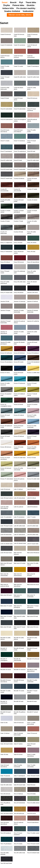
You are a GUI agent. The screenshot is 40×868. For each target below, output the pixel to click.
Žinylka (7, 5)
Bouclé (13, 2)
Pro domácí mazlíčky (26, 8)
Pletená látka (18, 5)
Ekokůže (31, 5)
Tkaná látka (31, 2)
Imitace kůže (8, 8)
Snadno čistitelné (12, 11)
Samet (5, 2)
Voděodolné (28, 11)
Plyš (21, 2)
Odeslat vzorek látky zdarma (20, 15)
